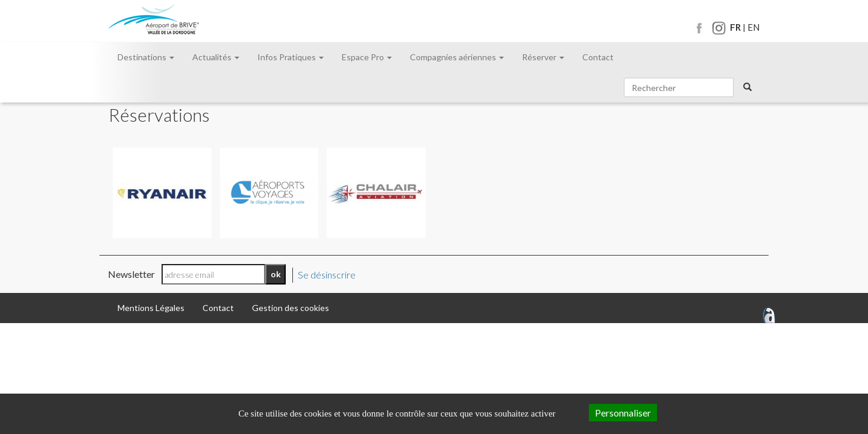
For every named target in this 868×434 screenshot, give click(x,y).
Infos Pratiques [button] (291, 57)
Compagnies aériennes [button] (457, 57)
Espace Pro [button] (367, 57)
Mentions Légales (151, 308)
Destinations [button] (146, 57)
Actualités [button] (216, 57)
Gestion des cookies (291, 308)
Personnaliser (623, 413)
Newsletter (131, 274)
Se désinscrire (327, 275)
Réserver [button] (543, 57)
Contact (598, 57)
